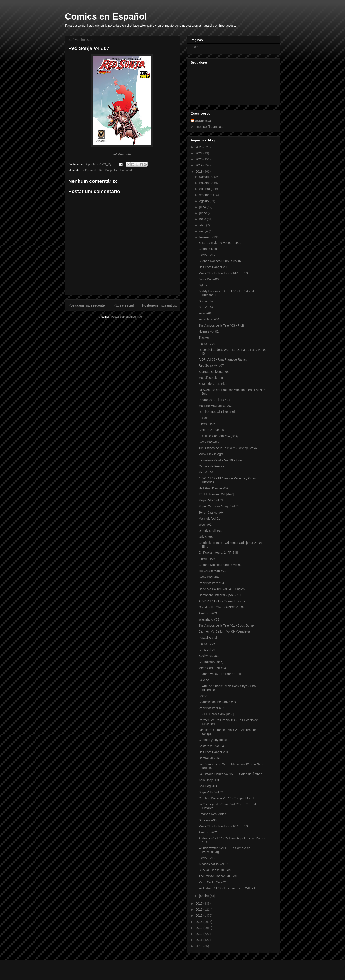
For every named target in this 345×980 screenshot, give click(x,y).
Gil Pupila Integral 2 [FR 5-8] (218, 553)
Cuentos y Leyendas (213, 740)
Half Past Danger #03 (213, 267)
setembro (206, 195)
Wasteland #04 (209, 319)
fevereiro (206, 237)
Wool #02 (205, 313)
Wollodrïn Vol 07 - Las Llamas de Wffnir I (227, 888)
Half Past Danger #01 (213, 752)
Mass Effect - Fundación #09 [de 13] (224, 826)
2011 (200, 940)
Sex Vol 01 (206, 472)
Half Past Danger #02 (213, 488)
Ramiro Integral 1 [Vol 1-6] (217, 412)
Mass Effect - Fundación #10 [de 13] (224, 273)
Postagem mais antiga (159, 305)
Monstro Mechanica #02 (215, 406)
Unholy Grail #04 (210, 531)
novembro (207, 183)
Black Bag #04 (209, 577)
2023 (200, 147)
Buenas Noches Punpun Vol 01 (220, 565)
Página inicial (124, 305)
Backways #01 (209, 656)
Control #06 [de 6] (211, 662)
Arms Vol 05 (207, 650)
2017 (200, 904)
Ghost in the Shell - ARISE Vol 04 (222, 607)
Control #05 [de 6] (211, 758)
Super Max (203, 121)
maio (203, 219)
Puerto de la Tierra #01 (214, 400)
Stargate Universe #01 (214, 372)
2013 (200, 928)
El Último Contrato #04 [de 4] (219, 436)
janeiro (204, 896)
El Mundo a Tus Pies (213, 384)
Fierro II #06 (207, 344)
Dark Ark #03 (208, 820)
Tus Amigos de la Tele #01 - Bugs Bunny (226, 625)
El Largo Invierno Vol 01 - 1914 (220, 243)
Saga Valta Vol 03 (211, 500)
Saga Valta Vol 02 (211, 792)
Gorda (203, 696)
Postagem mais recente (87, 305)
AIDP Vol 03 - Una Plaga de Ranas (223, 359)
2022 (200, 153)
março (204, 231)
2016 (200, 910)
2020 (200, 159)
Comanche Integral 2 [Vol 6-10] (220, 595)
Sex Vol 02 (206, 307)
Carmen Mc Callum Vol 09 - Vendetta (224, 631)
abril (203, 225)
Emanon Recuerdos (212, 814)
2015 (200, 916)
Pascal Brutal (208, 638)
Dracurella (206, 301)
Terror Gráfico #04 (211, 513)
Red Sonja (106, 170)
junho (203, 213)
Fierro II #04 (207, 559)
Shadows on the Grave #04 (217, 702)
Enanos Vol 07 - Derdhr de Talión (221, 674)
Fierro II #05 (207, 424)
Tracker (204, 337)
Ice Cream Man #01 (212, 571)
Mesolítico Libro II (211, 378)
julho (203, 207)
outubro (205, 189)
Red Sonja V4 (123, 170)
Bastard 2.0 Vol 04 (211, 746)
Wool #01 (205, 525)
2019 (200, 165)
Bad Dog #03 (208, 786)
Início (194, 47)
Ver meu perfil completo (207, 127)
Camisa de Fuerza (211, 466)
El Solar (204, 418)
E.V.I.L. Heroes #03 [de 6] (216, 494)
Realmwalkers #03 (211, 708)
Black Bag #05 (209, 442)
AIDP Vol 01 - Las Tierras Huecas (222, 601)
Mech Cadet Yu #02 (212, 882)
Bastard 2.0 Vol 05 (211, 430)
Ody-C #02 (206, 537)
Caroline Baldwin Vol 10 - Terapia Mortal (226, 798)
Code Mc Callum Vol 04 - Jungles (222, 589)
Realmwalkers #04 (211, 583)
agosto (204, 201)
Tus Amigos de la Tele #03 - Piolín (222, 325)
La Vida (204, 680)
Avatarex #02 (208, 832)
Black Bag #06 (209, 279)
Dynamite (91, 170)
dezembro (207, 177)
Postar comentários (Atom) (128, 317)
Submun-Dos (208, 249)
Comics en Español (106, 16)
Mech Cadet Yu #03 (212, 668)
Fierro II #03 (207, 644)
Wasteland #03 (209, 619)
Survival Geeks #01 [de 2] (216, 870)
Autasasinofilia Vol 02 (213, 864)
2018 (200, 172)
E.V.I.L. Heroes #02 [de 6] (216, 714)
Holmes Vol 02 (209, 331)
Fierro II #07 (207, 255)
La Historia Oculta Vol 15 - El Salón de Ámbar (230, 774)
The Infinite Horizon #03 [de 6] (219, 876)
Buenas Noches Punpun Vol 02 (220, 261)
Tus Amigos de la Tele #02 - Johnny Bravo (228, 448)
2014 (200, 922)
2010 (200, 946)
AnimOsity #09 (209, 780)
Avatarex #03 (208, 613)
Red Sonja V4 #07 (211, 365)
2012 (200, 934)
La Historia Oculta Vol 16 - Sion (220, 460)
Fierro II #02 (207, 858)
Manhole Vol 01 (209, 519)
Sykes (203, 285)
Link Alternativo (122, 154)
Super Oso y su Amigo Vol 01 (219, 506)
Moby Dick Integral (211, 454)
